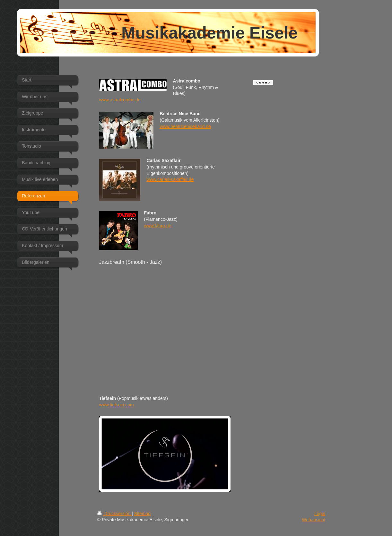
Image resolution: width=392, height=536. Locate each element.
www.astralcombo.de (120, 100)
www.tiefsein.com (117, 405)
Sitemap (142, 514)
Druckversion (114, 514)
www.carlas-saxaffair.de (170, 179)
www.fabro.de (158, 226)
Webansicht (314, 520)
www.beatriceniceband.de (186, 126)
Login (320, 514)
